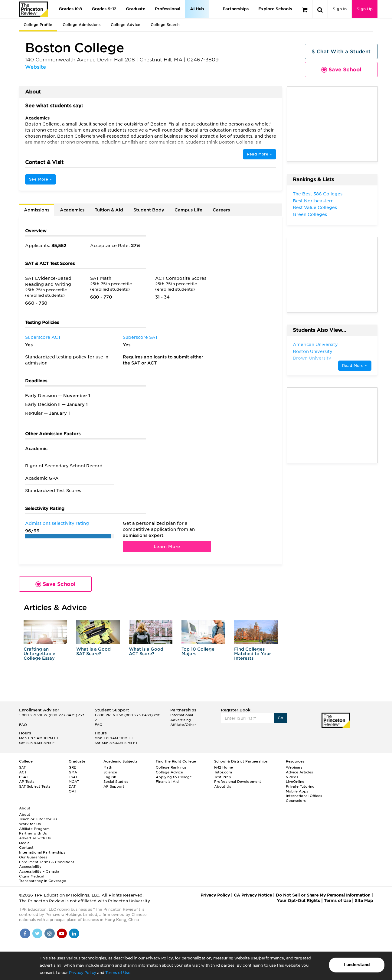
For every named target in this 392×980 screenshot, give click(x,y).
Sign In (340, 9)
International (182, 715)
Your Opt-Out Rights (298, 901)
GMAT (74, 772)
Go (281, 718)
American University (315, 345)
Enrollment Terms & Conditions (47, 862)
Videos (292, 777)
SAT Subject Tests (35, 786)
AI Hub (197, 9)
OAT (72, 791)
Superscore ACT (43, 337)
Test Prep (223, 777)
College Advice (126, 25)
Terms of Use (118, 973)
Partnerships (236, 9)
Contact (26, 848)
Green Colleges (310, 214)
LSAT (73, 777)
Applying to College (174, 777)
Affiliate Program (34, 829)
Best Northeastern (313, 201)
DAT (72, 786)
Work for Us (30, 824)
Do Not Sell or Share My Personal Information (323, 895)
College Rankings (171, 767)
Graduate (136, 9)
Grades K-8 (70, 9)
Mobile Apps (297, 791)
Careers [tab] (221, 210)
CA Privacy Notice (253, 895)
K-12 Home (224, 767)
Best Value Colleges (315, 207)
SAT (22, 767)
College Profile (38, 25)
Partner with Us (33, 833)
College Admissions (82, 25)
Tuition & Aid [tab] (109, 210)
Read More (260, 154)
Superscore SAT (140, 337)
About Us (223, 786)
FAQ (23, 725)
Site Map (364, 901)
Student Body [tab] (149, 210)
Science (110, 772)
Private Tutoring (300, 786)
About (25, 815)
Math (108, 767)
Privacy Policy (83, 973)
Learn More (167, 547)
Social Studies (116, 782)
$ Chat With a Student (341, 52)
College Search (165, 25)
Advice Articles (299, 772)
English (110, 777)
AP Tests (27, 782)
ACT (23, 772)
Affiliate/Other (183, 725)
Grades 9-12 (104, 9)
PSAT (24, 777)
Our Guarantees (33, 857)
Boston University (313, 351)
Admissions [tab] (37, 210)
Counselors (296, 801)
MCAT (74, 782)
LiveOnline (295, 782)
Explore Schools (275, 9)
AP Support (114, 786)
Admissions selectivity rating (57, 523)
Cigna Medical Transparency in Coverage (42, 879)
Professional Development (238, 782)
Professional (168, 9)
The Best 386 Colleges (318, 194)
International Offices (304, 796)
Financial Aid (167, 782)
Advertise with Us (35, 838)
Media (24, 843)
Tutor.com (223, 772)
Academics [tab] (72, 210)
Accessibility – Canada (39, 871)
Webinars (294, 767)
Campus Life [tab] (188, 210)
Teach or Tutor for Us (38, 819)
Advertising (181, 720)
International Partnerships (42, 852)
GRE (72, 767)
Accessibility (30, 867)
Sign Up (365, 9)
